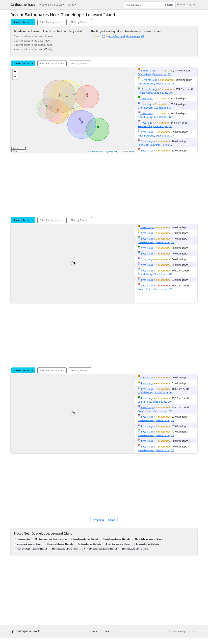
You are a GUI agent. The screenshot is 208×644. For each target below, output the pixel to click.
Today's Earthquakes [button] (51, 5)
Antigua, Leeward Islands (89, 544)
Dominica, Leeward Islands (118, 544)
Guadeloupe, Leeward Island (85, 539)
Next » (112, 520)
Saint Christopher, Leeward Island (31, 549)
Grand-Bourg (145, 108)
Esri (133, 152)
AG (172, 145)
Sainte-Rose (145, 74)
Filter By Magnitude (51, 22)
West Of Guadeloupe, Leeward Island (100, 549)
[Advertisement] (104, 185)
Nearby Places (79, 22)
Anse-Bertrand (117, 36)
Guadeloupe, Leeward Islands (116, 539)
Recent (22, 22)
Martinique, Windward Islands (135, 549)
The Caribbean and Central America (50, 539)
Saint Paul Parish (159, 145)
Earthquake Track (23, 5)
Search (169, 5)
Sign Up (192, 4)
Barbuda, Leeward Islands (147, 544)
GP (143, 36)
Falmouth (143, 145)
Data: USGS (111, 631)
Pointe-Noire (145, 93)
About (94, 631)
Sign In (181, 4)
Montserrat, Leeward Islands (59, 544)
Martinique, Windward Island (65, 549)
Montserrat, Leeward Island (28, 544)
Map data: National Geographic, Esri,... (103, 152)
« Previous (98, 520)
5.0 (103, 36)
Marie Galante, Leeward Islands (149, 539)
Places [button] (70, 5)
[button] (58, 110)
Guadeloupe (133, 36)
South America (23, 539)
